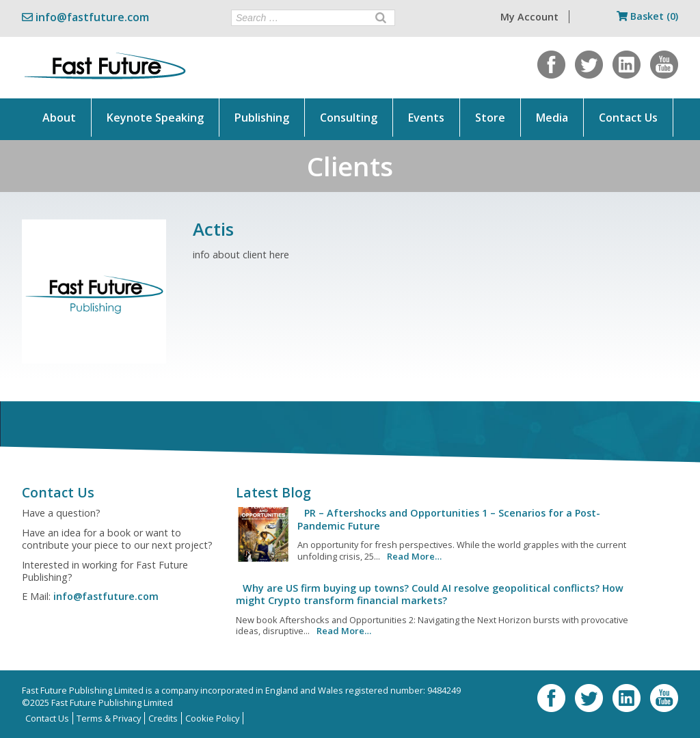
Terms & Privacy (109, 718)
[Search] (381, 18)
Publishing (262, 118)
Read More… (414, 556)
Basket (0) (647, 16)
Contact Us (628, 118)
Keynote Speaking (155, 118)
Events (426, 118)
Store (490, 118)
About (59, 118)
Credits (163, 718)
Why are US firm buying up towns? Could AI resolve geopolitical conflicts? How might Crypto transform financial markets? (430, 594)
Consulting (349, 118)
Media (552, 118)
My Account (529, 17)
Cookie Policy (212, 718)
